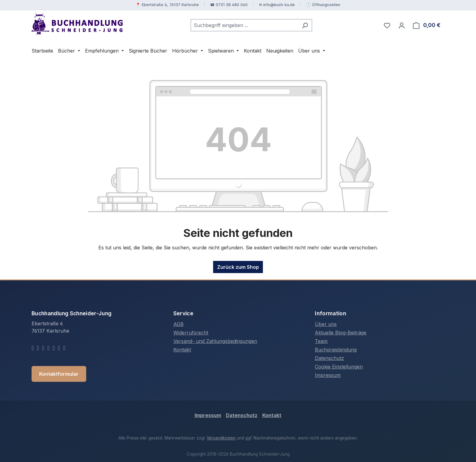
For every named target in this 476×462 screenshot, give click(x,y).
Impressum (328, 375)
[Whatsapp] (54, 348)
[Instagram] (43, 348)
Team (321, 341)
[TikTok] (64, 348)
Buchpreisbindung (336, 350)
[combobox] (244, 25)
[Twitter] (38, 348)
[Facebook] (33, 348)
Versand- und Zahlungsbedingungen (215, 341)
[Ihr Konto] (402, 25)
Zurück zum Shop (238, 267)
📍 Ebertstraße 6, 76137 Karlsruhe (167, 5)
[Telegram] (59, 348)
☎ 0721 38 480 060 (229, 5)
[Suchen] (305, 25)
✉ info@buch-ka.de (277, 5)
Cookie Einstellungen (339, 367)
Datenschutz (329, 358)
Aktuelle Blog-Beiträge (341, 333)
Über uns (326, 324)
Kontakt (182, 350)
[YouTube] (48, 348)
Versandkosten (221, 438)
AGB (178, 324)
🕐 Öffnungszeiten (323, 5)
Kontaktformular (59, 374)
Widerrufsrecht (191, 333)
